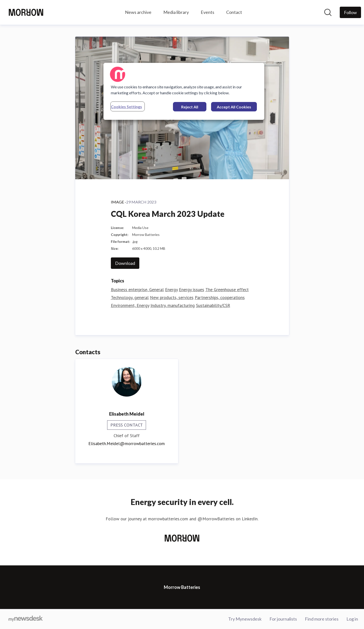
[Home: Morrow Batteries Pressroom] (26, 12)
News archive (138, 12)
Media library (176, 12)
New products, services (172, 297)
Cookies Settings (126, 107)
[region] (184, 91)
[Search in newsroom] (328, 12)
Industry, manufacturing (173, 305)
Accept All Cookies (234, 107)
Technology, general (130, 297)
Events (207, 12)
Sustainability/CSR (213, 305)
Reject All (190, 107)
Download (125, 263)
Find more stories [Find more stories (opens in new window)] (322, 619)
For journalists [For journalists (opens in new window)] (283, 619)
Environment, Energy (130, 305)
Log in (352, 619)
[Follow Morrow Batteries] (350, 12)
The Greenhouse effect (227, 289)
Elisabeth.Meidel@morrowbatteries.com (127, 443)
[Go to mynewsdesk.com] (26, 619)
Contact (234, 12)
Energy (171, 289)
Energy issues (192, 289)
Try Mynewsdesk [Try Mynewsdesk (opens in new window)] (245, 619)
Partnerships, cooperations (220, 297)
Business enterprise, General (137, 289)
